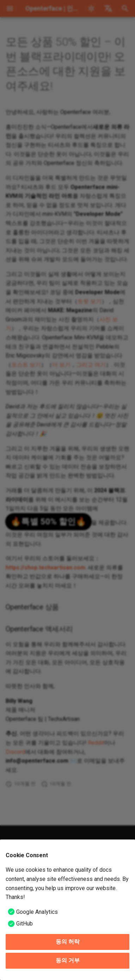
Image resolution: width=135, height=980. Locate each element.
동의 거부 (68, 960)
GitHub (24, 924)
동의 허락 (68, 942)
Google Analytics (37, 912)
